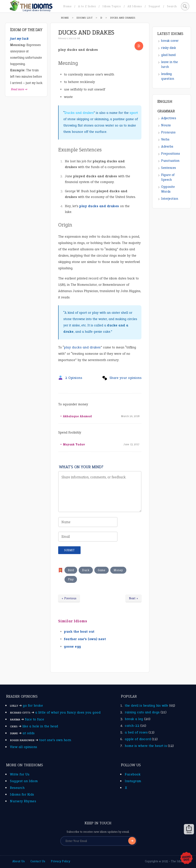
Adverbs (167, 147)
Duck (86, 570)
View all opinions (24, 747)
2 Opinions (74, 378)
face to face (34, 719)
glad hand (168, 55)
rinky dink (169, 48)
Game (102, 570)
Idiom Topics (112, 6)
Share (189, 829)
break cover (170, 41)
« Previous (69, 598)
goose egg (72, 646)
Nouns (166, 125)
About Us (19, 861)
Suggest (154, 6)
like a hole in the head (40, 726)
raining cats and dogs (142, 712)
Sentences (169, 168)
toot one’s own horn (55, 740)
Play (71, 579)
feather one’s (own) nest (85, 639)
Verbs (165, 139)
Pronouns (168, 132)
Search (172, 6)
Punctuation (170, 161)
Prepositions (171, 154)
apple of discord (138, 739)
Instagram (133, 781)
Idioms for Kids (22, 794)
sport (134, 113)
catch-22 (132, 726)
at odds (29, 733)
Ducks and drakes (79, 113)
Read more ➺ (19, 89)
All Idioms (135, 6)
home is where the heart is (146, 746)
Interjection (170, 199)
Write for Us (20, 774)
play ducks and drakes (99, 206)
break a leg (134, 719)
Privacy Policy (60, 861)
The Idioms (178, 861)
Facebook (133, 774)
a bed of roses (136, 732)
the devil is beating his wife (147, 705)
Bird (71, 570)
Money (118, 570)
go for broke (33, 705)
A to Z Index (87, 6)
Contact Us (38, 861)
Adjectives (169, 118)
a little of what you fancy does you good (68, 712)
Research (17, 788)
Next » (134, 598)
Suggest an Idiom (24, 781)
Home (67, 6)
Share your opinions (126, 378)
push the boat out (79, 631)
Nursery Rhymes (23, 801)
